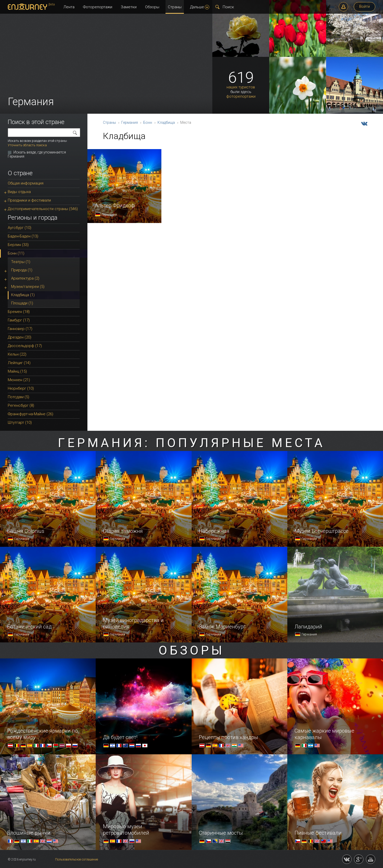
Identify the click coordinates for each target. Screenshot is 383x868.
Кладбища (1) (23, 295)
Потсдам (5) (18, 397)
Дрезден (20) (20, 337)
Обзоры (152, 7)
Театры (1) (21, 262)
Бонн (148, 122)
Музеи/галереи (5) (28, 287)
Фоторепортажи (98, 7)
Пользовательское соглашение (77, 859)
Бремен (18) (19, 312)
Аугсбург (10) (20, 228)
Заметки (129, 7)
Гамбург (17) (19, 320)
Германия (130, 122)
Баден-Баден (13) (23, 236)
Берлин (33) (18, 245)
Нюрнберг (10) (21, 388)
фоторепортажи (241, 97)
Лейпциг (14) (19, 363)
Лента (69, 7)
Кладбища (166, 122)
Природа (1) (22, 270)
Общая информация (26, 183)
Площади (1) (22, 303)
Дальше (200, 7)
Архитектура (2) (25, 278)
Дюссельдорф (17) (25, 346)
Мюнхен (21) (19, 380)
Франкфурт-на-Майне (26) (31, 414)
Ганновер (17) (20, 329)
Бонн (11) (16, 253)
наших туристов (241, 87)
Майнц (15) (17, 371)
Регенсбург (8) (21, 405)
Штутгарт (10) (20, 423)
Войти (365, 6)
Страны (175, 7)
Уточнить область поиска (27, 145)
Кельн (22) (17, 354)
